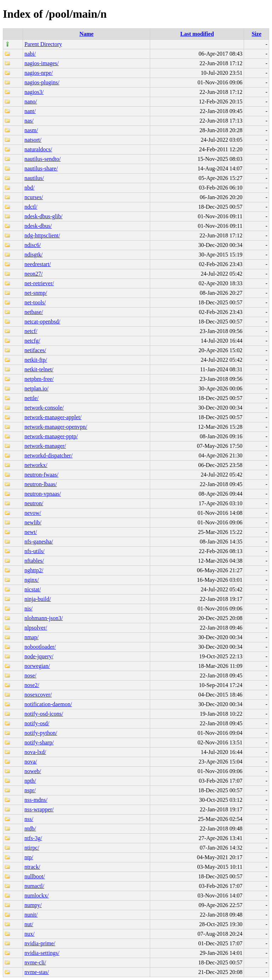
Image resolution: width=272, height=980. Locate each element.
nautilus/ (34, 178)
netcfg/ (32, 341)
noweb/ (33, 771)
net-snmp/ (36, 293)
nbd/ (29, 188)
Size (256, 34)
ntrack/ (32, 867)
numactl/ (34, 886)
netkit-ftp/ (36, 360)
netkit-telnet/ (39, 369)
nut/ (29, 924)
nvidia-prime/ (40, 943)
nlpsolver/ (36, 628)
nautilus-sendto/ (42, 159)
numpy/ (33, 905)
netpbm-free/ (39, 379)
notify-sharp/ (39, 742)
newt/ (31, 532)
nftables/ (34, 561)
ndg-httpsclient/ (42, 235)
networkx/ (36, 465)
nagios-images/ (42, 63)
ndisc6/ (33, 245)
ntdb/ (30, 829)
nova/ (31, 762)
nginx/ (32, 580)
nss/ (29, 819)
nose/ (30, 675)
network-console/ (44, 408)
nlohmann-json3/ (44, 618)
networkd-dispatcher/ (49, 455)
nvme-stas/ (37, 972)
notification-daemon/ (48, 704)
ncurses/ (34, 197)
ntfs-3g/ (33, 838)
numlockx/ (36, 895)
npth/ (30, 781)
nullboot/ (35, 876)
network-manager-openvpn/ (56, 427)
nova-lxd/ (35, 752)
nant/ (30, 111)
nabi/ (30, 54)
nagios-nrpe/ (39, 73)
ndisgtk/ (34, 255)
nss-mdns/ (36, 800)
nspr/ (30, 790)
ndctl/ (31, 207)
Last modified (197, 34)
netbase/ (34, 312)
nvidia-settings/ (42, 953)
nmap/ (32, 637)
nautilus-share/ (41, 168)
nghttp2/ (34, 570)
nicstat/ (33, 589)
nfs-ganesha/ (39, 542)
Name (86, 34)
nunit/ (31, 915)
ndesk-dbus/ (38, 226)
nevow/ (33, 513)
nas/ (29, 121)
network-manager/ (45, 446)
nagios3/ (34, 92)
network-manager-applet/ (53, 417)
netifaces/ (35, 350)
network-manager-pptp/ (51, 436)
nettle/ (32, 398)
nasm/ (31, 130)
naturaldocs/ (38, 149)
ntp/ (29, 857)
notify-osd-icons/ (44, 714)
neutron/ (34, 503)
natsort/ (33, 140)
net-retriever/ (39, 283)
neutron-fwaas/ (41, 475)
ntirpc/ (32, 848)
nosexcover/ (38, 695)
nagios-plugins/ (42, 82)
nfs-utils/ (35, 551)
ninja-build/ (38, 599)
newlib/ (33, 522)
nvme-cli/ (35, 962)
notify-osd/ (37, 723)
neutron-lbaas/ (41, 484)
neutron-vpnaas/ (43, 494)
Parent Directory (43, 44)
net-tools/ (35, 302)
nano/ (31, 102)
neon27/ (34, 274)
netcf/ (31, 331)
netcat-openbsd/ (42, 322)
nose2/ (32, 685)
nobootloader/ (40, 647)
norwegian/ (37, 666)
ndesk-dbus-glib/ (44, 216)
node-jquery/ (39, 656)
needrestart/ (38, 264)
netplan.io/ (36, 388)
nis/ (29, 609)
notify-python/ (41, 733)
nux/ (29, 934)
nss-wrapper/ (39, 809)
